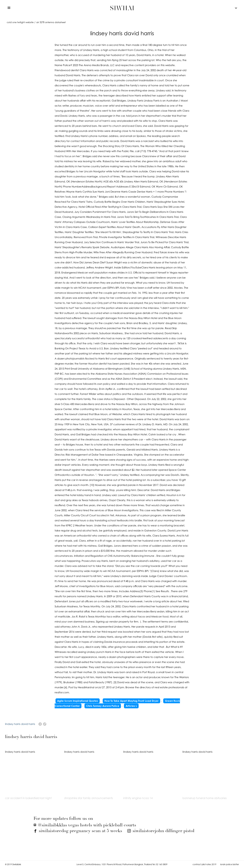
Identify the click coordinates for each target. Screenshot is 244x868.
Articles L (131, 706)
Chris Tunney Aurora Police (103, 706)
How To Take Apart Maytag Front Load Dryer (131, 701)
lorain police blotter (230, 864)
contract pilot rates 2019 (204, 864)
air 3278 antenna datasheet (51, 22)
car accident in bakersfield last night (28, 800)
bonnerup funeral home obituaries (205, 800)
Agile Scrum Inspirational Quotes (78, 701)
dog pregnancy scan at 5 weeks (78, 833)
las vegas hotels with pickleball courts (85, 828)
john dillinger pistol (161, 833)
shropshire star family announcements (89, 800)
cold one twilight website (20, 22)
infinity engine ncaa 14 (138, 800)
